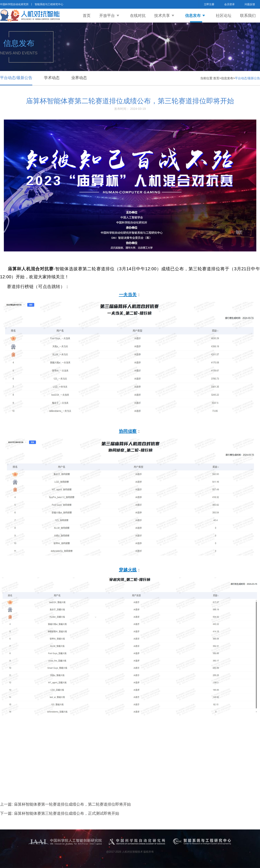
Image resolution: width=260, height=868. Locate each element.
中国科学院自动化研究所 (14, 4)
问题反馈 (250, 4)
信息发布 (193, 16)
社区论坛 (224, 16)
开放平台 (107, 16)
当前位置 (206, 78)
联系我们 (248, 16)
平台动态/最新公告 (16, 78)
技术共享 (162, 16)
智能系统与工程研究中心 (49, 4)
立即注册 (209, 4)
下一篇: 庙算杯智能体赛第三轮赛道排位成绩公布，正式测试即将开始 (60, 813)
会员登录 (229, 4)
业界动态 (79, 78)
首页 (87, 16)
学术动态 (52, 78)
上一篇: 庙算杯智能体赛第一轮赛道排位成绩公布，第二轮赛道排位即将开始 (65, 804)
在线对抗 (138, 16)
